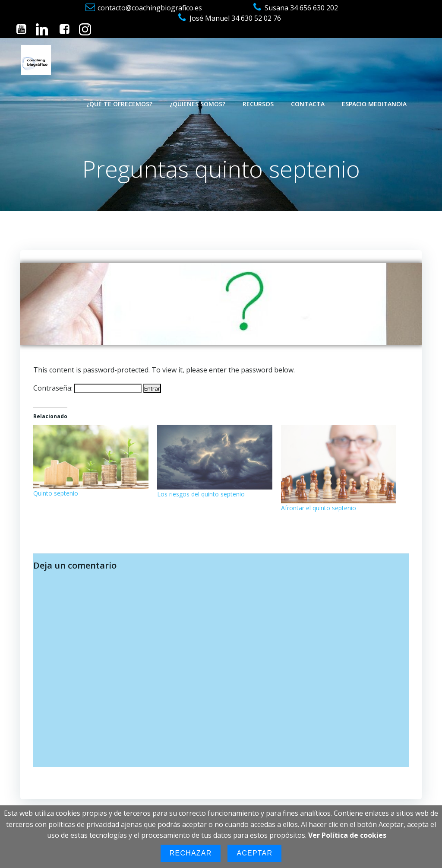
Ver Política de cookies (347, 835)
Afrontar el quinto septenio (319, 508)
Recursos (258, 104)
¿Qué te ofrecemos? (119, 104)
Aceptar (254, 853)
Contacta (308, 104)
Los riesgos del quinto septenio (201, 494)
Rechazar (191, 853)
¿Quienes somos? (197, 104)
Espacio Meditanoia (374, 104)
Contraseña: (87, 388)
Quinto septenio (56, 493)
